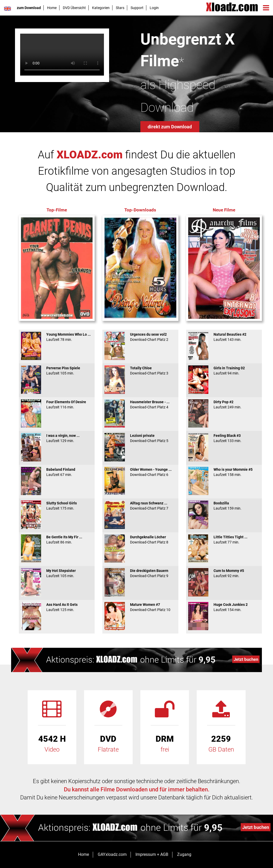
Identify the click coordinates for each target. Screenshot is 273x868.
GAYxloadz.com (112, 854)
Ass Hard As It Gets (57, 607)
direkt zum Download (170, 127)
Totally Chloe (140, 371)
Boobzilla (224, 506)
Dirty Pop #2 (224, 404)
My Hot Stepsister (57, 573)
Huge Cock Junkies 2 (224, 607)
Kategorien (101, 8)
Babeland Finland (57, 472)
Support (137, 8)
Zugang (184, 854)
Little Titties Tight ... (224, 540)
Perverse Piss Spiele (57, 371)
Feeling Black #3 (224, 438)
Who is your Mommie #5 (224, 472)
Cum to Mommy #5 (224, 573)
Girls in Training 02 (224, 371)
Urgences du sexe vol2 (140, 337)
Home (52, 8)
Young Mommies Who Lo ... (57, 337)
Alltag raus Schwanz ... (140, 506)
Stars (120, 8)
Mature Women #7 (140, 607)
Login (154, 8)
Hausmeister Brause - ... (140, 404)
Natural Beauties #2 (224, 337)
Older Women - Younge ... (140, 472)
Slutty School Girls (57, 506)
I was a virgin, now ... (57, 438)
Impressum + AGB (152, 854)
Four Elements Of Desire (57, 404)
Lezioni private (140, 438)
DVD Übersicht (74, 8)
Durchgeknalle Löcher (140, 540)
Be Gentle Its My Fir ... (57, 540)
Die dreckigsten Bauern (140, 573)
